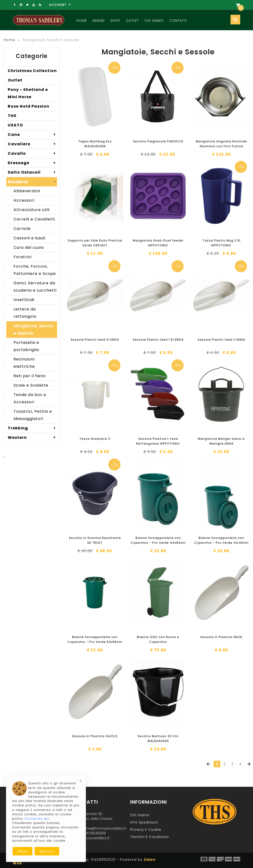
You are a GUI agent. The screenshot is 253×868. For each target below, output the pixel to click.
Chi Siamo (154, 21)
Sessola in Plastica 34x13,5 (95, 736)
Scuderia (32, 182)
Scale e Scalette (31, 385)
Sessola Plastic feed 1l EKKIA (221, 340)
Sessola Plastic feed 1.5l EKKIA (158, 340)
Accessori (24, 200)
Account (60, 5)
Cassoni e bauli (29, 238)
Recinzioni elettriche (24, 363)
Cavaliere (32, 144)
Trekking (32, 428)
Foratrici (23, 257)
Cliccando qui (37, 819)
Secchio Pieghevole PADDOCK (158, 141)
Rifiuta (22, 851)
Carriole (22, 229)
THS (12, 116)
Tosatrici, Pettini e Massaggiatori (33, 415)
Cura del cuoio (29, 247)
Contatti (178, 21)
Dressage (32, 163)
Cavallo (32, 154)
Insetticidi (24, 300)
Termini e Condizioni (149, 837)
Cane (32, 135)
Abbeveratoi (27, 191)
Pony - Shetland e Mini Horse (28, 93)
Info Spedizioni (144, 822)
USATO (15, 125)
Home (82, 21)
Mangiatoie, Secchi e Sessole (33, 329)
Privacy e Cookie (146, 830)
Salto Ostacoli (32, 172)
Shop (115, 21)
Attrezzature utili (32, 210)
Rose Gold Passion (29, 106)
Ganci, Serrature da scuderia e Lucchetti (35, 287)
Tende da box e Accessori (30, 398)
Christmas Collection (32, 71)
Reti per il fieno (30, 376)
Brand (99, 21)
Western (32, 438)
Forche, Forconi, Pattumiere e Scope (35, 270)
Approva (47, 851)
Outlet (132, 21)
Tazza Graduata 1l (95, 439)
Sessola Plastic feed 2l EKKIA (95, 340)
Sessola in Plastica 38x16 (221, 637)
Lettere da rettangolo (25, 313)
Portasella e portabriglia (26, 346)
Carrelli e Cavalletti (34, 219)
